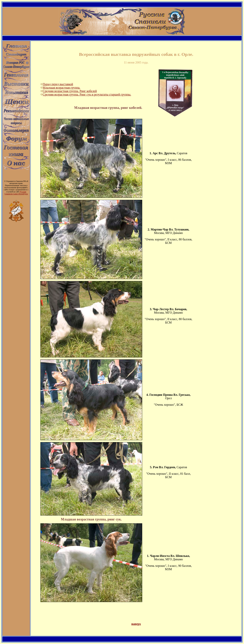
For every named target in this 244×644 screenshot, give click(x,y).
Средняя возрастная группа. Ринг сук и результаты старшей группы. (86, 94)
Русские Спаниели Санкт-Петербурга (16, 193)
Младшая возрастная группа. (60, 88)
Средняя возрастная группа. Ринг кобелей (69, 91)
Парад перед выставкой (57, 84)
